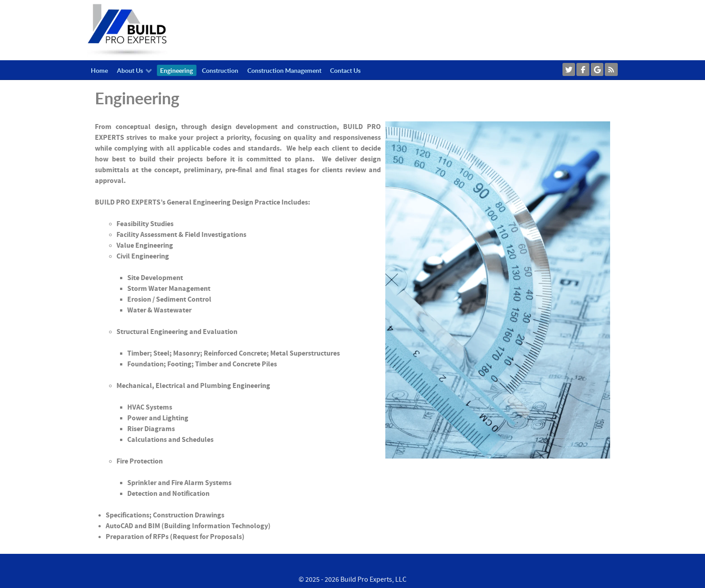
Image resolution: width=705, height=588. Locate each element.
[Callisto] (127, 30)
